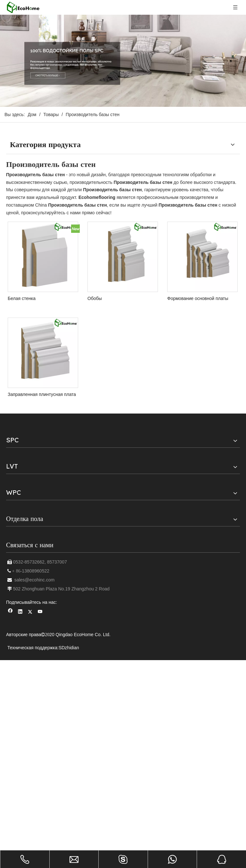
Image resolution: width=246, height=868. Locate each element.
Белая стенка (22, 298)
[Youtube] (40, 612)
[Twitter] (30, 612)
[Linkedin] (20, 612)
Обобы (95, 298)
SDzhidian (69, 648)
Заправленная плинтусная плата (42, 394)
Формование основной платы (198, 298)
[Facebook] (10, 612)
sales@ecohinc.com (35, 580)
